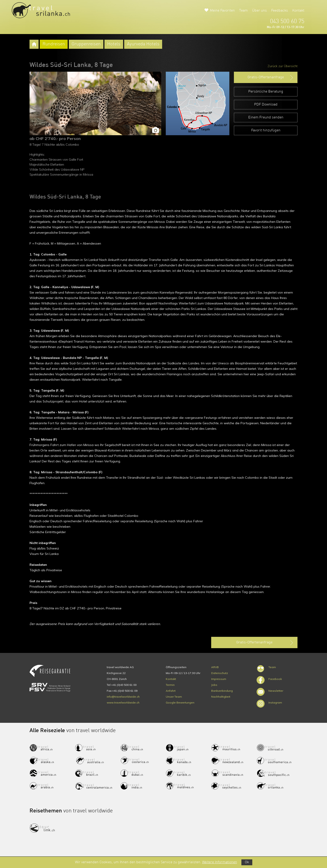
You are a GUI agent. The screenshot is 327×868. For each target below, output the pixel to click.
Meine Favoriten (222, 11)
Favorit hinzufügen (266, 130)
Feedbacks (280, 11)
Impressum (219, 679)
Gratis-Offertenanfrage (271, 78)
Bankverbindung (222, 691)
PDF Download (266, 105)
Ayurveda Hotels (143, 44)
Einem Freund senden (266, 118)
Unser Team (174, 697)
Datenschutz (220, 673)
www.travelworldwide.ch (123, 702)
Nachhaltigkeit (221, 697)
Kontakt (298, 11)
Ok (247, 862)
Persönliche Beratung (266, 92)
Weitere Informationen (220, 862)
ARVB (215, 667)
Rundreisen (54, 44)
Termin (170, 685)
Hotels (114, 44)
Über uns (259, 11)
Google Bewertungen (180, 702)
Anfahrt (171, 691)
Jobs (214, 685)
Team (243, 11)
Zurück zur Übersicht (282, 66)
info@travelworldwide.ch (123, 697)
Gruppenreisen (86, 44)
